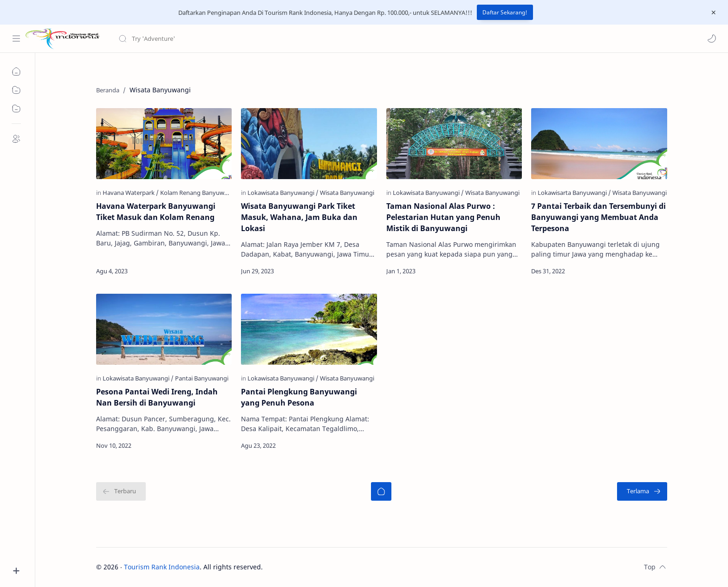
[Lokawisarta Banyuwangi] (574, 193)
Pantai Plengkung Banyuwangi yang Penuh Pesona (299, 397)
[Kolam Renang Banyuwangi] (198, 193)
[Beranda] (381, 491)
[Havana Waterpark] (131, 193)
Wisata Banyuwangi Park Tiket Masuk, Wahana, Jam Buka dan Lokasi (299, 217)
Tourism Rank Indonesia (162, 567)
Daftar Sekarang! (505, 12)
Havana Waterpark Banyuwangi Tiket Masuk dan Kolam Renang (156, 212)
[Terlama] (642, 491)
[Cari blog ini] (193, 39)
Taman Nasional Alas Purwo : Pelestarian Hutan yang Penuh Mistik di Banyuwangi (443, 217)
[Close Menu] (714, 13)
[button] (712, 39)
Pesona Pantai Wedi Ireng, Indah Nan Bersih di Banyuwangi (157, 397)
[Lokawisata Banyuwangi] (283, 193)
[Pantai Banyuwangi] (202, 378)
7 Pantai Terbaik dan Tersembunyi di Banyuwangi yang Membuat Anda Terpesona (598, 217)
